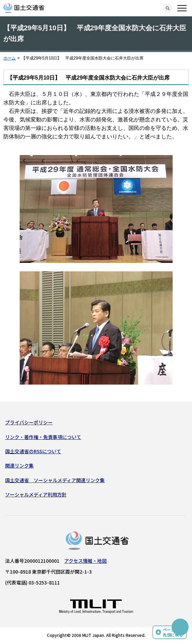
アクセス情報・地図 (85, 561)
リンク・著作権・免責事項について (43, 437)
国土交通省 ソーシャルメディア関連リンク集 (55, 480)
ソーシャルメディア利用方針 (36, 494)
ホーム (10, 58)
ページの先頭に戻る (173, 632)
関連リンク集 (19, 465)
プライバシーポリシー (29, 422)
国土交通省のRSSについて (33, 451)
